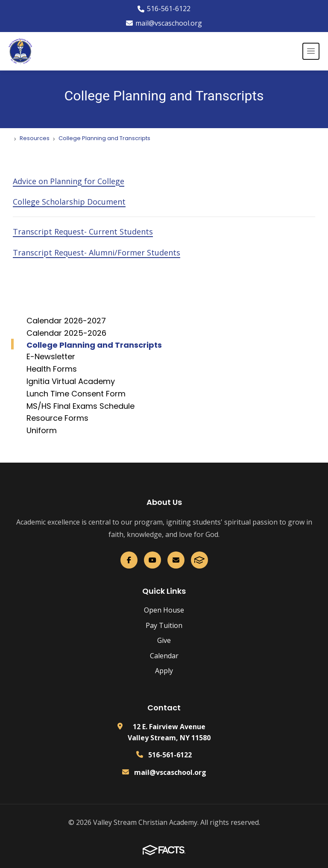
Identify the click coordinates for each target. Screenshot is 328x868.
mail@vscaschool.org (164, 23)
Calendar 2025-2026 (66, 333)
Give (164, 640)
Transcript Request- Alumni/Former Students (97, 252)
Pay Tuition (164, 625)
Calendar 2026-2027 (66, 321)
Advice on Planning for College (69, 181)
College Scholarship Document (69, 202)
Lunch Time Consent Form (76, 394)
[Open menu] (311, 51)
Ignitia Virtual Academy (71, 381)
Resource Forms (57, 418)
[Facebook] (129, 560)
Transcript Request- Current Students (83, 232)
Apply (164, 671)
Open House (164, 610)
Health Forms (52, 369)
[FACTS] (199, 560)
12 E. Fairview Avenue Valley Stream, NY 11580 (169, 732)
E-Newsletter (51, 356)
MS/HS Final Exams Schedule (81, 406)
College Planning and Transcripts (94, 345)
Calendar (164, 656)
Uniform (42, 430)
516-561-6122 (164, 9)
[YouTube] (152, 560)
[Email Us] (176, 560)
